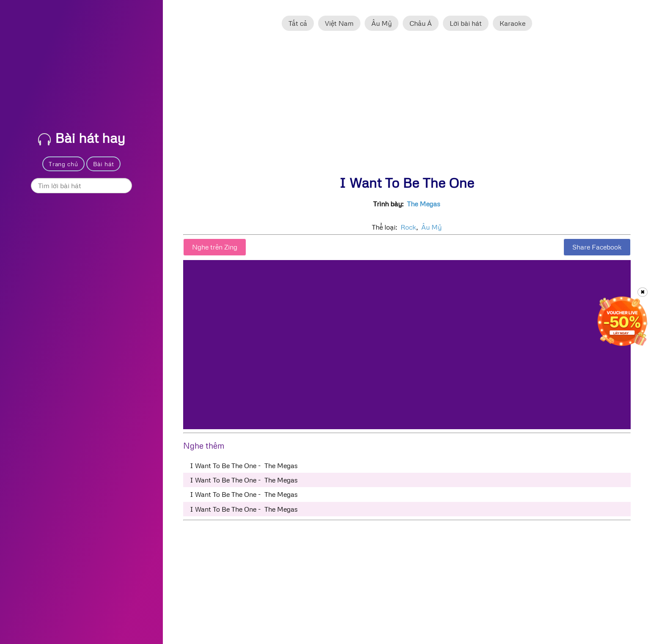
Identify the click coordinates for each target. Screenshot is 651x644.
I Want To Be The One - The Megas (244, 466)
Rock (408, 227)
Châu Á (421, 23)
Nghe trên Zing (215, 247)
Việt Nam (339, 23)
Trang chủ (63, 164)
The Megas (424, 204)
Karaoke (512, 23)
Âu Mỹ (382, 23)
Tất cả (298, 23)
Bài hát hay (82, 138)
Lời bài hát (466, 23)
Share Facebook (597, 247)
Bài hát (104, 164)
